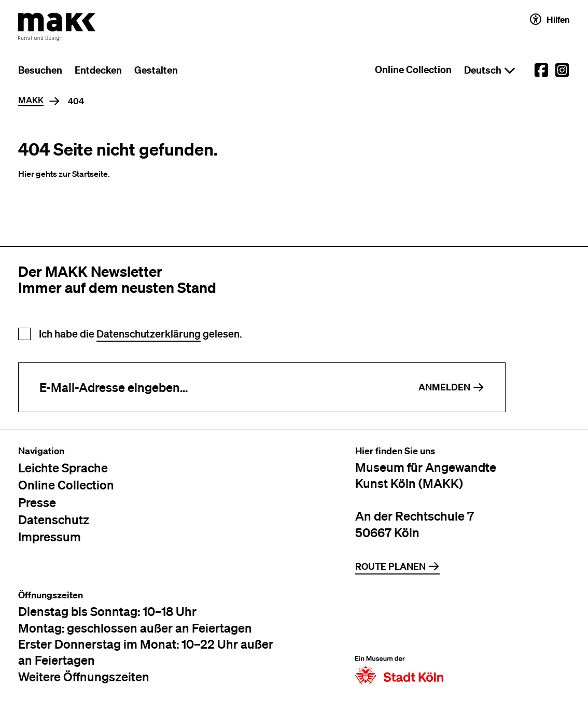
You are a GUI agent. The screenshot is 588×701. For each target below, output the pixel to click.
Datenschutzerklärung (149, 334)
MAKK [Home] (31, 100)
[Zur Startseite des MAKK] (57, 27)
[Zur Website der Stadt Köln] (399, 637)
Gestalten (156, 70)
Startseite (90, 174)
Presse (37, 502)
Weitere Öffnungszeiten (84, 676)
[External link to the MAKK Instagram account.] (562, 70)
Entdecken (98, 70)
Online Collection (413, 69)
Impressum (50, 536)
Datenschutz (54, 519)
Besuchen (40, 70)
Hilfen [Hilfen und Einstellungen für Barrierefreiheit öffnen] (550, 19)
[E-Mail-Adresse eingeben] (208, 387)
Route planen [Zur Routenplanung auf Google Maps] (397, 566)
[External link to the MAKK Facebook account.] (541, 70)
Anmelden (451, 387)
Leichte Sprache (63, 467)
